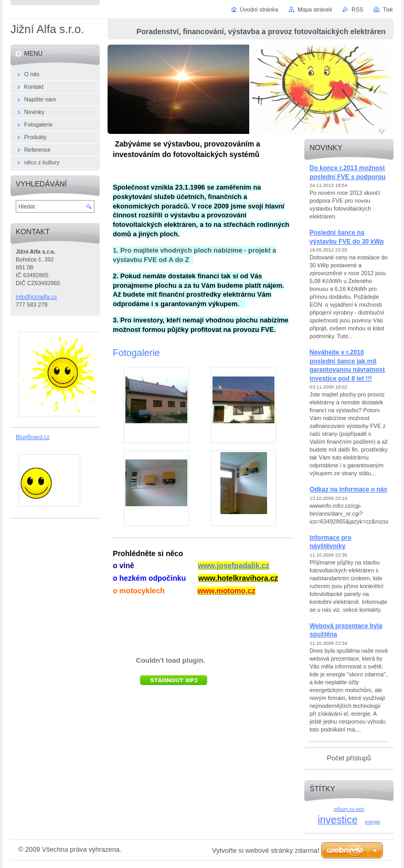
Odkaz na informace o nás (348, 489)
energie (373, 822)
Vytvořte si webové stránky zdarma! (266, 850)
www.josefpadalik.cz (233, 566)
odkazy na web (349, 809)
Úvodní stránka (259, 9)
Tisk (388, 9)
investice (337, 820)
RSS (357, 9)
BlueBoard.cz (33, 437)
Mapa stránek (315, 9)
